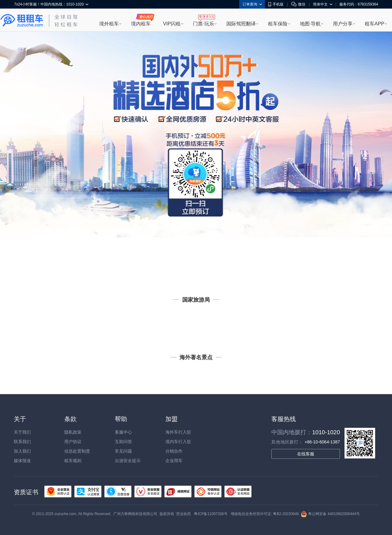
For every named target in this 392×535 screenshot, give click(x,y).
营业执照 (183, 514)
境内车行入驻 (178, 442)
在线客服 (306, 454)
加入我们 (22, 451)
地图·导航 (310, 24)
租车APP (375, 24)
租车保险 (278, 24)
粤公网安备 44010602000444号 (330, 514)
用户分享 (343, 24)
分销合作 (174, 451)
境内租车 (141, 24)
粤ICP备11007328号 (211, 514)
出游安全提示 (128, 461)
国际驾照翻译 (241, 24)
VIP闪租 (172, 24)
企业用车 (174, 461)
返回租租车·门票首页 (196, 225)
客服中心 (123, 432)
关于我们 (22, 432)
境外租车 (109, 24)
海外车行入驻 (178, 432)
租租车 (22, 21)
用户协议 (73, 442)
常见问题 (123, 451)
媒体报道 (22, 461)
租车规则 (73, 461)
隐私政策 (73, 432)
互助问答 (123, 442)
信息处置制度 (77, 451)
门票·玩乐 (203, 24)
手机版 (276, 4)
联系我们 (22, 442)
